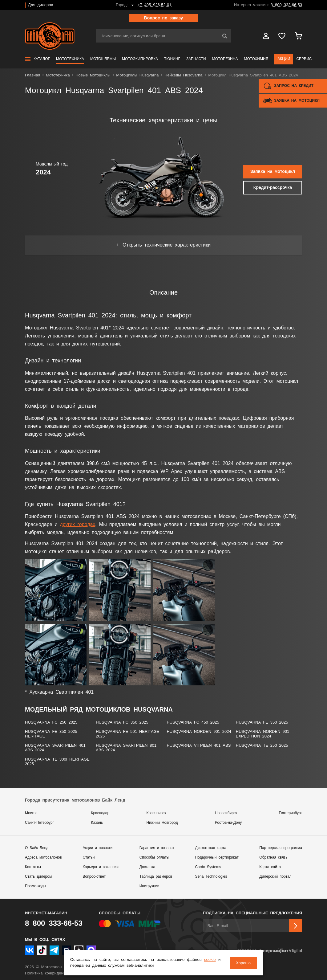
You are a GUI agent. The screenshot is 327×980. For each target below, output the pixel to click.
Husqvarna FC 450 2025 (193, 723)
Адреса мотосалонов (43, 857)
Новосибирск (226, 813)
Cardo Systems (208, 867)
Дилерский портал (275, 877)
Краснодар (100, 813)
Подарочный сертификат (217, 857)
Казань (97, 823)
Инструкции (149, 886)
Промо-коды (35, 886)
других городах (77, 525)
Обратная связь (273, 857)
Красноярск (156, 813)
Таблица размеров (156, 877)
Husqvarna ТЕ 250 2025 (262, 746)
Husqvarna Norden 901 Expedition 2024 (262, 734)
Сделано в (270, 951)
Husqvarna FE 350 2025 (262, 723)
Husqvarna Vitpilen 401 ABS (199, 746)
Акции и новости (98, 848)
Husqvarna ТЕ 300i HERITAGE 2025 (57, 762)
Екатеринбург (291, 813)
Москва (31, 813)
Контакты (33, 867)
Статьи (89, 857)
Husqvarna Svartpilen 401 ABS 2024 (55, 748)
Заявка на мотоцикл (273, 172)
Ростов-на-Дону (228, 823)
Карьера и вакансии (101, 867)
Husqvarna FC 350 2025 (122, 723)
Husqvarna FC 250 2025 (51, 723)
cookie (209, 960)
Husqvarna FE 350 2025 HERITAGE (51, 734)
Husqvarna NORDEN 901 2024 (199, 732)
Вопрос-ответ (94, 877)
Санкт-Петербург (39, 823)
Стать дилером (38, 877)
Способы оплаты (154, 857)
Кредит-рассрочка (273, 188)
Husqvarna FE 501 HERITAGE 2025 (127, 734)
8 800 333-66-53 (286, 5)
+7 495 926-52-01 (155, 5)
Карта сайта (270, 867)
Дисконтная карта (210, 848)
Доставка (147, 867)
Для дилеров (40, 5)
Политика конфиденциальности (55, 973)
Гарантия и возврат (157, 848)
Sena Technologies (211, 877)
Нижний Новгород (162, 823)
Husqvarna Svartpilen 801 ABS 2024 (126, 748)
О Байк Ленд (37, 848)
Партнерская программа (281, 848)
